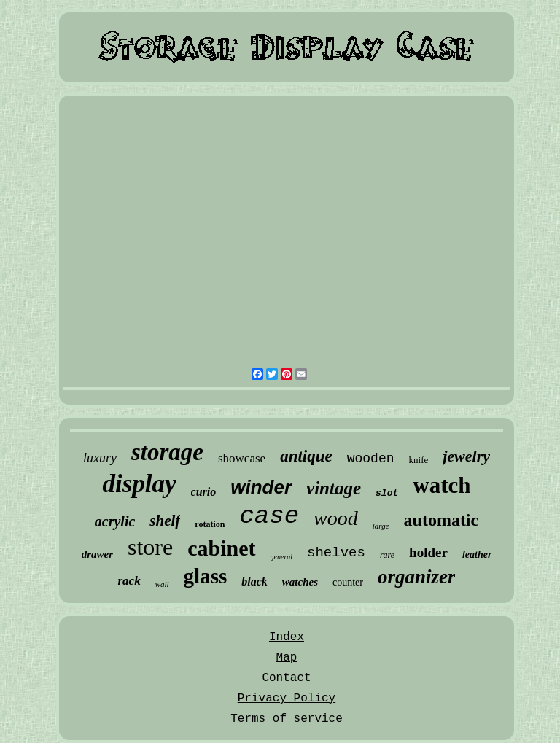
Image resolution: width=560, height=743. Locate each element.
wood (336, 518)
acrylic (115, 521)
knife (419, 460)
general (282, 557)
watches (300, 582)
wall (162, 584)
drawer (97, 554)
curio (204, 492)
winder (261, 487)
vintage (334, 488)
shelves (336, 553)
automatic (442, 520)
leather (477, 555)
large (381, 526)
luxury (100, 458)
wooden (371, 459)
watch (442, 485)
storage (167, 452)
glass (206, 576)
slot (387, 493)
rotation (210, 524)
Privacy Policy (287, 699)
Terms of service (287, 719)
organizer (417, 577)
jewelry (466, 456)
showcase (242, 458)
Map (287, 658)
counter (348, 582)
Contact (286, 678)
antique (306, 456)
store (150, 547)
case (269, 516)
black (254, 581)
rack (129, 581)
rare (387, 555)
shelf (165, 521)
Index (287, 637)
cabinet (221, 548)
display (139, 484)
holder (428, 552)
